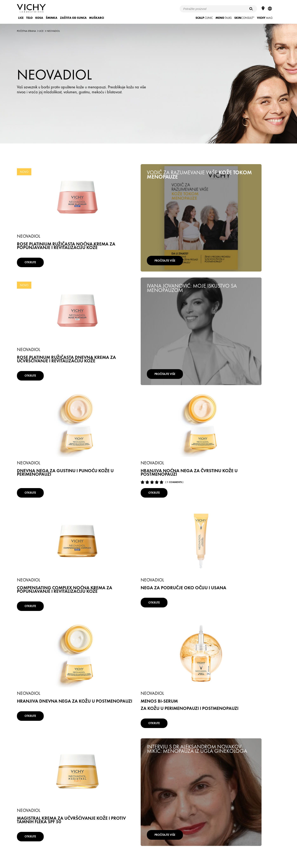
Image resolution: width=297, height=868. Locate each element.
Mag (265, 18)
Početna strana (26, 31)
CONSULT (244, 18)
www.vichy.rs (214, 846)
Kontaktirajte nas (191, 846)
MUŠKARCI (97, 18)
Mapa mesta (167, 846)
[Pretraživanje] (251, 9)
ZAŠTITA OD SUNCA (73, 18)
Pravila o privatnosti (112, 846)
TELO (29, 18)
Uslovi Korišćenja (85, 846)
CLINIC (204, 18)
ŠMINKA (52, 18)
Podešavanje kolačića (141, 846)
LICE (21, 18)
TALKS (224, 18)
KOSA (39, 18)
